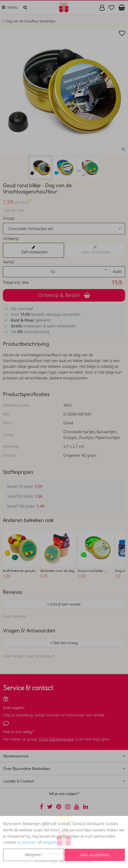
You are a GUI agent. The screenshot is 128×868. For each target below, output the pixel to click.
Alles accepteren (95, 855)
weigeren (50, 842)
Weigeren (33, 855)
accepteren (27, 842)
